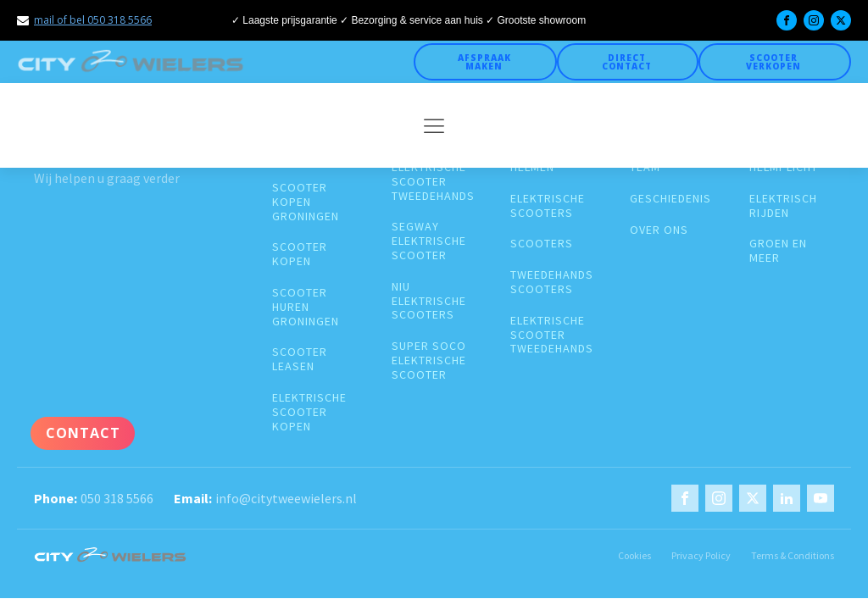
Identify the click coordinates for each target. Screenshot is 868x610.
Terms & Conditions (793, 555)
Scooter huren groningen (306, 307)
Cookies (634, 555)
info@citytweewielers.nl (286, 498)
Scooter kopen (300, 254)
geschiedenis (670, 199)
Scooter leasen (300, 359)
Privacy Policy (701, 555)
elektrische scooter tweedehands (433, 181)
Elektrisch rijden (783, 206)
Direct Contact (627, 62)
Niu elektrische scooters (429, 301)
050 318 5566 (117, 498)
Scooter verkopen (773, 62)
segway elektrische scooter (429, 241)
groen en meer (778, 251)
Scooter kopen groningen (306, 202)
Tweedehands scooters (552, 282)
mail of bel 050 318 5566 (93, 20)
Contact (83, 433)
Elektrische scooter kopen (309, 412)
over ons (659, 230)
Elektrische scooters (548, 206)
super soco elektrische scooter (429, 360)
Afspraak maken (484, 62)
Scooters (542, 244)
